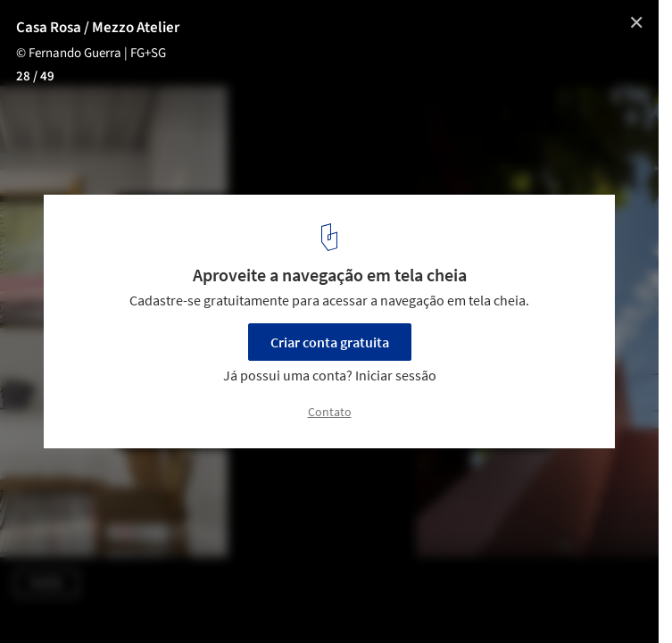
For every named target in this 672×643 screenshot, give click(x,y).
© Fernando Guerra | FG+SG (91, 53)
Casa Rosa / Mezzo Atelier (98, 28)
